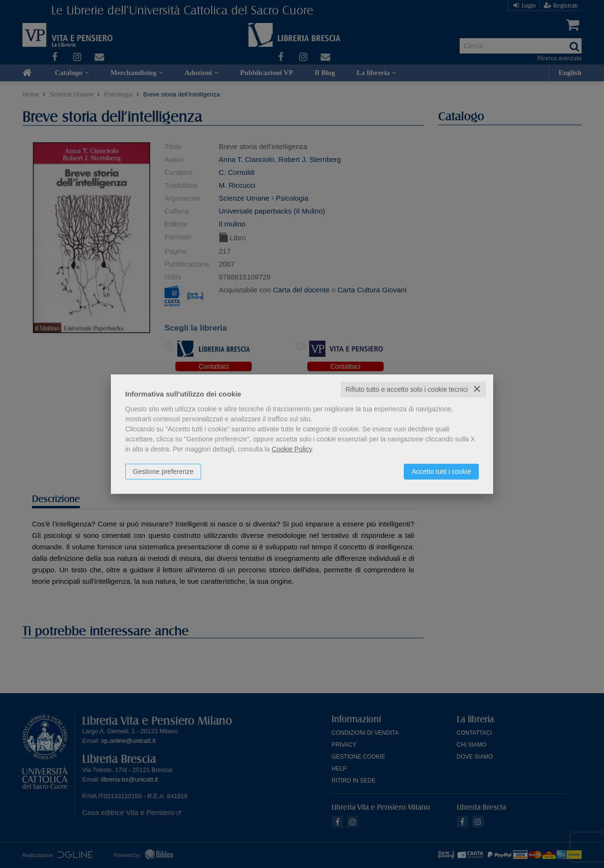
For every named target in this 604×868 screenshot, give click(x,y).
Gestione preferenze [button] (163, 472)
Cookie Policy (292, 449)
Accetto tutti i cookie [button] (441, 472)
